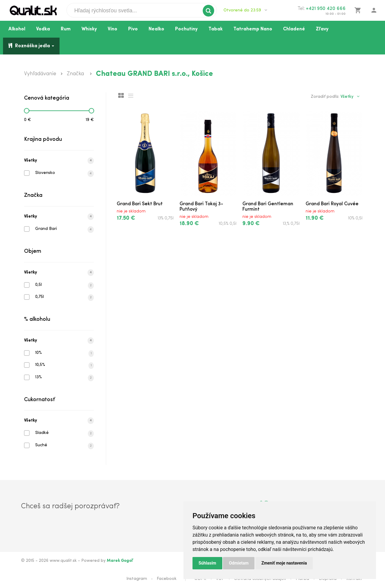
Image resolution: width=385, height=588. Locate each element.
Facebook (167, 579)
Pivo (133, 29)
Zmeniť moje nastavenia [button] (284, 563)
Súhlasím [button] (207, 563)
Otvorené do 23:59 (245, 10)
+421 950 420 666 (326, 9)
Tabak (216, 29)
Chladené (294, 29)
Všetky (59, 161)
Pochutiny (186, 29)
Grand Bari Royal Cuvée (332, 204)
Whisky (89, 29)
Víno (112, 29)
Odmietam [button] (239, 563)
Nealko (156, 29)
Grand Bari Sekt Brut (140, 204)
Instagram (137, 579)
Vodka (43, 29)
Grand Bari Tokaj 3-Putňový (201, 207)
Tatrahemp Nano (253, 29)
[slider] (26, 111)
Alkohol (17, 29)
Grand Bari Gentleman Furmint (268, 207)
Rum (66, 29)
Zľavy (322, 29)
